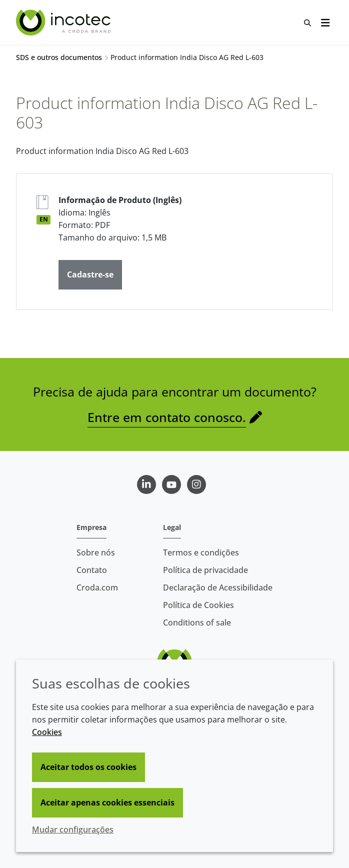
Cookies (47, 732)
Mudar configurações (73, 829)
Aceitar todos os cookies (88, 767)
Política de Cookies (198, 605)
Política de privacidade (205, 570)
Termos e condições (201, 552)
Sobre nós (96, 552)
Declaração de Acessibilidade (218, 587)
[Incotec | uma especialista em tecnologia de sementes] (64, 22)
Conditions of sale (197, 622)
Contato (92, 570)
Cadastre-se (90, 274)
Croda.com (97, 587)
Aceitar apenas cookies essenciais (107, 802)
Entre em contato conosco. (167, 417)
